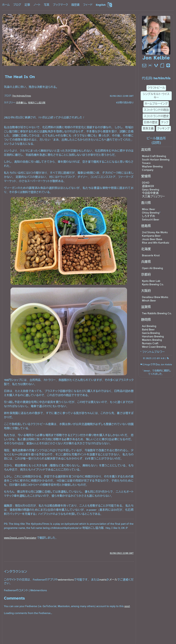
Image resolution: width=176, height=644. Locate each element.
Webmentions (39, 590)
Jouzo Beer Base (152, 239)
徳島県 (146, 226)
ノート (37, 5)
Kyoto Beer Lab (151, 281)
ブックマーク (60, 5)
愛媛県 (146, 176)
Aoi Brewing (149, 326)
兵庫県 (146, 262)
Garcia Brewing (151, 333)
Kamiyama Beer (151, 236)
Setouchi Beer (151, 220)
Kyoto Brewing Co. (153, 284)
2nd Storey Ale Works (155, 232)
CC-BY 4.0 (159, 358)
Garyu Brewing (151, 190)
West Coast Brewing (154, 347)
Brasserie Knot (151, 255)
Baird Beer (148, 330)
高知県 (146, 150)
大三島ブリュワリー (153, 197)
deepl (147, 371)
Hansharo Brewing (153, 336)
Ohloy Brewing (151, 213)
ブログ (17, 5)
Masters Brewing (152, 340)
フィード (88, 5)
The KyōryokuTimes (22, 96)
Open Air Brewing (152, 268)
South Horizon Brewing (156, 160)
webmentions (66, 580)
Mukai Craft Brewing (154, 156)
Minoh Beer (149, 301)
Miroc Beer (148, 209)
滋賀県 (146, 307)
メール (113, 580)
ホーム (6, 5)
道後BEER (148, 186)
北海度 (146, 249)
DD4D (146, 183)
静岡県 (146, 320)
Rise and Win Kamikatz (156, 243)
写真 (47, 5)
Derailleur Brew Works (155, 297)
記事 (27, 5)
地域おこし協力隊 (37, 103)
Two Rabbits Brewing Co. (157, 313)
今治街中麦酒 (150, 193)
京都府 (146, 275)
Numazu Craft (150, 343)
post (127, 606)
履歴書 (75, 5)
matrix (103, 580)
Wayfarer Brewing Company (152, 168)
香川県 (146, 203)
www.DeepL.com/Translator (20, 538)
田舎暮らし (21, 103)
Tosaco (146, 163)
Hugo (147, 364)
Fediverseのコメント (16, 590)
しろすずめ (148, 216)
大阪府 (146, 291)
